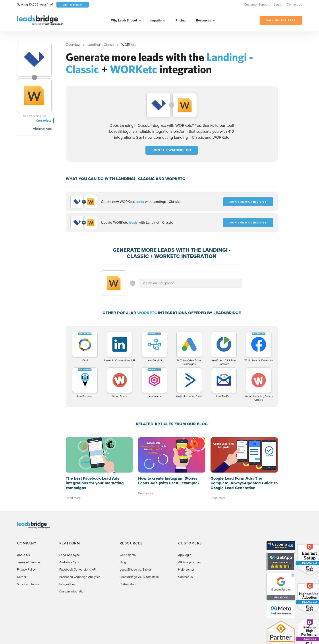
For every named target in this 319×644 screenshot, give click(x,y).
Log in (278, 5)
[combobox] (191, 283)
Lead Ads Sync (70, 555)
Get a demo (128, 555)
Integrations (156, 20)
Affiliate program (189, 562)
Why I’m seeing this (34, 116)
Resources (204, 20)
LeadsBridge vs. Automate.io (139, 577)
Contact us (186, 577)
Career (22, 577)
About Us (23, 555)
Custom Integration (72, 591)
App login (185, 555)
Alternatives (42, 129)
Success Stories (28, 584)
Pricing (181, 20)
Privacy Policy (26, 570)
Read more (73, 498)
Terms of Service (28, 562)
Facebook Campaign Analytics (80, 577)
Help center (186, 570)
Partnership (128, 584)
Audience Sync (70, 562)
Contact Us (294, 5)
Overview (44, 121)
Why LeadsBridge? (124, 20)
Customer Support (257, 5)
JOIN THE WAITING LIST (172, 150)
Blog (123, 562)
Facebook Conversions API (78, 570)
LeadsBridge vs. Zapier (135, 570)
